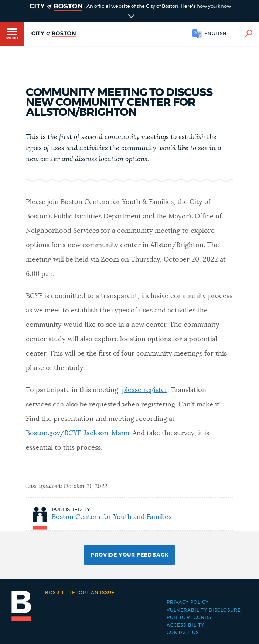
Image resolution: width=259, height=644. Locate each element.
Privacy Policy (188, 602)
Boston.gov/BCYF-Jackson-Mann (78, 433)
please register (145, 390)
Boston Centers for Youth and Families (112, 517)
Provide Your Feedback (130, 555)
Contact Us (183, 633)
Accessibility (185, 625)
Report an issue (80, 593)
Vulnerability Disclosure (204, 610)
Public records (189, 617)
